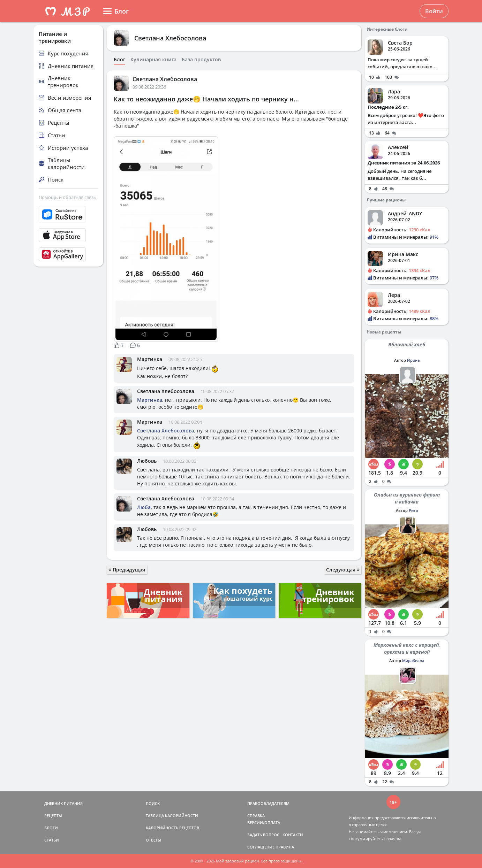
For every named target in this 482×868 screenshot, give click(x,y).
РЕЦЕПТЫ (53, 816)
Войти (434, 11)
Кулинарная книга (153, 60)
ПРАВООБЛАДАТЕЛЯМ (268, 803)
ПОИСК (153, 803)
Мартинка (150, 359)
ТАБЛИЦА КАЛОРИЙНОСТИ (172, 816)
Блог (119, 60)
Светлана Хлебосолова (170, 38)
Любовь (147, 461)
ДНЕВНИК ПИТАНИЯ (63, 803)
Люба (144, 507)
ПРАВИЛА (285, 847)
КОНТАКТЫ (293, 835)
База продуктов (201, 60)
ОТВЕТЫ (153, 840)
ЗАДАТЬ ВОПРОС (263, 835)
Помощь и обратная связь (67, 197)
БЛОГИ (51, 828)
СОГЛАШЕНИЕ (261, 847)
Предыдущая (127, 570)
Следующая (343, 570)
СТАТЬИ (52, 840)
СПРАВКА (256, 816)
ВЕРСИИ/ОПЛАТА (264, 823)
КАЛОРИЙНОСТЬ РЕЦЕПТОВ (172, 828)
